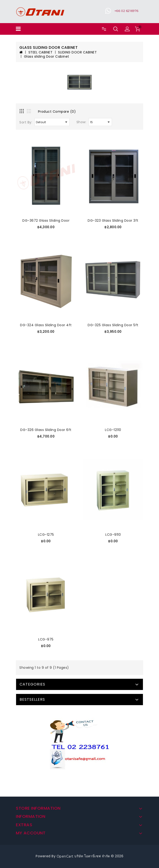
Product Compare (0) (57, 112)
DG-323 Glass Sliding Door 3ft (113, 220)
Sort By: (26, 122)
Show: (81, 122)
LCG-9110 (113, 535)
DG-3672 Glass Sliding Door (46, 220)
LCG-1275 (46, 535)
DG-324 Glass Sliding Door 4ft (46, 325)
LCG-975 (46, 639)
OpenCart (65, 856)
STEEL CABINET (41, 52)
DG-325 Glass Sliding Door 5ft (113, 325)
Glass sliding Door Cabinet (47, 56)
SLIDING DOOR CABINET (77, 52)
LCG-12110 (113, 430)
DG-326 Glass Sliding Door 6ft (46, 430)
